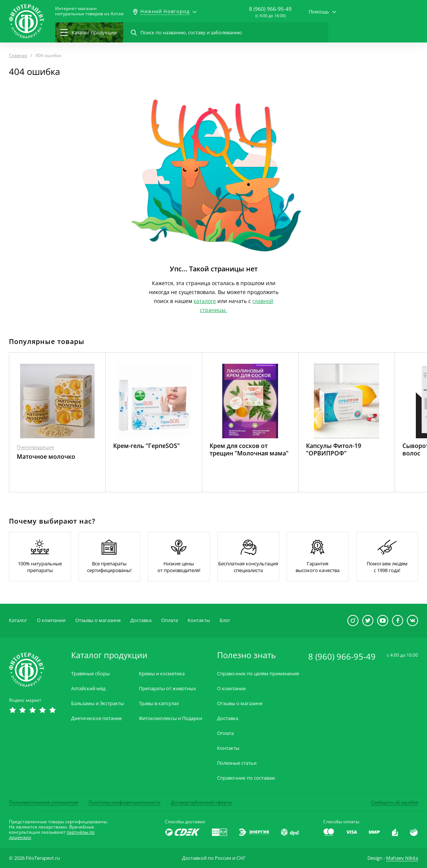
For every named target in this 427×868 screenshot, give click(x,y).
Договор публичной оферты (201, 802)
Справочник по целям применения (258, 674)
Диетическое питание (96, 718)
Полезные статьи (237, 763)
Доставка (141, 620)
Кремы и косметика (162, 674)
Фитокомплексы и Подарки (171, 718)
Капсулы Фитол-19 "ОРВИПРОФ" (334, 449)
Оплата (170, 620)
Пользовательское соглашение (44, 802)
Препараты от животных (168, 689)
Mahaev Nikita (402, 858)
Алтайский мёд (88, 689)
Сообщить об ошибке (394, 802)
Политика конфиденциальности (125, 802)
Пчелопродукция (35, 447)
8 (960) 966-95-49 (270, 9)
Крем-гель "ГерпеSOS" (146, 446)
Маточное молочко (46, 457)
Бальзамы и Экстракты (98, 703)
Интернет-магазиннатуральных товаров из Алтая (89, 11)
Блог (225, 620)
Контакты (199, 620)
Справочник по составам (246, 778)
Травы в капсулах (159, 703)
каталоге (205, 301)
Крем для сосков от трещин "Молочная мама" (249, 449)
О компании (51, 620)
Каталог (18, 620)
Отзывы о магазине (98, 620)
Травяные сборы (90, 674)
